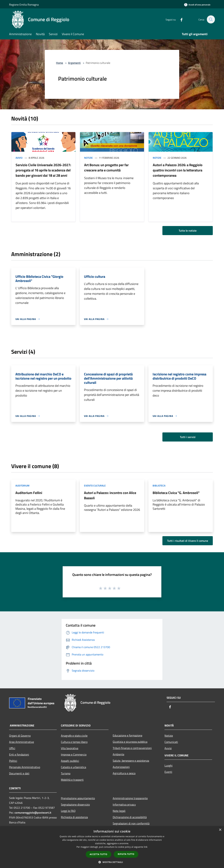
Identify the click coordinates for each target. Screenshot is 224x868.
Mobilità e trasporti (72, 780)
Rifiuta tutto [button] (126, 854)
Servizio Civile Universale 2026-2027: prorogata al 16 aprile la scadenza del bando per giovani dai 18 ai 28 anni (43, 170)
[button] (112, 862)
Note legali (119, 811)
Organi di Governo (20, 736)
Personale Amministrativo (25, 767)
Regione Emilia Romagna (24, 5)
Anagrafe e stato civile (74, 736)
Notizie (88, 158)
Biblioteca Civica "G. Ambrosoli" (176, 493)
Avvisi (19, 158)
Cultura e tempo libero (74, 742)
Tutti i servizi (188, 437)
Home (59, 63)
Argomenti (74, 63)
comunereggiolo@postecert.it (33, 813)
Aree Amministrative (22, 742)
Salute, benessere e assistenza (131, 761)
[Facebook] (180, 19)
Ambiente (118, 754)
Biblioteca (159, 486)
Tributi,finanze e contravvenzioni (132, 748)
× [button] (220, 830)
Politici (13, 761)
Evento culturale (95, 486)
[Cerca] (211, 19)
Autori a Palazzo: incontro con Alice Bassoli (110, 495)
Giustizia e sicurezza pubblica (130, 742)
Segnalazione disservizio (75, 805)
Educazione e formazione (127, 735)
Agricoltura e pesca (124, 773)
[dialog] (112, 847)
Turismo (66, 773)
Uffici (12, 748)
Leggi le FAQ (68, 811)
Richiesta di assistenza (74, 817)
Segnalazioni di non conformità (131, 823)
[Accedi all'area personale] (197, 5)
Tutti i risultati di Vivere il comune (188, 541)
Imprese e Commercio (74, 754)
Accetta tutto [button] (99, 854)
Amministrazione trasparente (130, 798)
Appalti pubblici (70, 761)
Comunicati (171, 742)
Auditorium (22, 486)
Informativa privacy (124, 805)
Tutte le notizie (188, 231)
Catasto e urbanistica (73, 767)
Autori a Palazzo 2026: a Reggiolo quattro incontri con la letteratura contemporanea (178, 170)
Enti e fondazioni (19, 754)
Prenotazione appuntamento (78, 798)
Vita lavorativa (70, 748)
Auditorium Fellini (29, 493)
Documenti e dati (19, 773)
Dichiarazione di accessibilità (130, 817)
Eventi (168, 772)
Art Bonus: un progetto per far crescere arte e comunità (106, 167)
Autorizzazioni (121, 767)
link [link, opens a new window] (146, 847)
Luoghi (169, 765)
